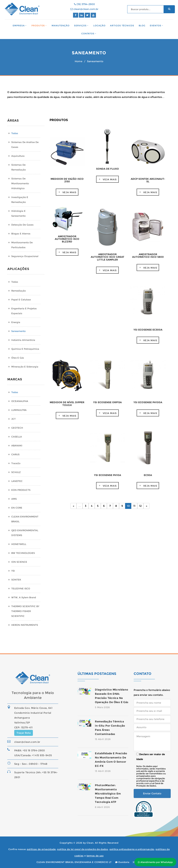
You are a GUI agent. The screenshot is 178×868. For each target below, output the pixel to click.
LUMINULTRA (19, 410)
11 (134, 506)
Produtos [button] (38, 26)
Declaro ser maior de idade (151, 757)
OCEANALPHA (20, 401)
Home (79, 61)
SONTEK (16, 580)
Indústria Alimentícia (23, 340)
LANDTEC (17, 481)
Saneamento (18, 331)
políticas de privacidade (41, 849)
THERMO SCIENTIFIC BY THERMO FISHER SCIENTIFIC (25, 611)
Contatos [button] (88, 34)
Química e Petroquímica (25, 349)
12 (140, 506)
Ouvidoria (122, 862)
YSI (13, 571)
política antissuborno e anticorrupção (132, 849)
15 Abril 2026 (103, 739)
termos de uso (95, 856)
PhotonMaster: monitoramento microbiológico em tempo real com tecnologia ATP (108, 794)
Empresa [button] (19, 26)
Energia (16, 322)
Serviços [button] (80, 26)
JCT (13, 419)
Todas (15, 133)
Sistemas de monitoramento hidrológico (20, 183)
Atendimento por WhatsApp (155, 862)
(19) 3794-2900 (84, 4)
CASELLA (17, 437)
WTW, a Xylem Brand (24, 597)
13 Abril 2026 (103, 771)
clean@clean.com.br (84, 9)
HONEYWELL (19, 544)
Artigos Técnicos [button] (122, 26)
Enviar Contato (152, 793)
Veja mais (69, 192)
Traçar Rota (24, 733)
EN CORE (17, 508)
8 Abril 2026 (102, 807)
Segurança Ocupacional (25, 256)
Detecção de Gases (22, 225)
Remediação (19, 291)
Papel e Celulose (21, 300)
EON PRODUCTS (21, 490)
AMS (14, 499)
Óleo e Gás (18, 358)
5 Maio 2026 (102, 707)
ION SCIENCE (19, 562)
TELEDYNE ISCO (21, 588)
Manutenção (61, 26)
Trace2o (16, 463)
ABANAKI (17, 445)
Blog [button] (142, 26)
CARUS (15, 454)
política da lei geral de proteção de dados (83, 849)
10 (128, 506)
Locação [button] (99, 26)
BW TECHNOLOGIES (23, 553)
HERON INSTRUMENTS (25, 625)
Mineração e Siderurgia (25, 367)
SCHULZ (16, 472)
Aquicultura (18, 156)
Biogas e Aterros (21, 234)
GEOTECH (17, 428)
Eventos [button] (156, 26)
